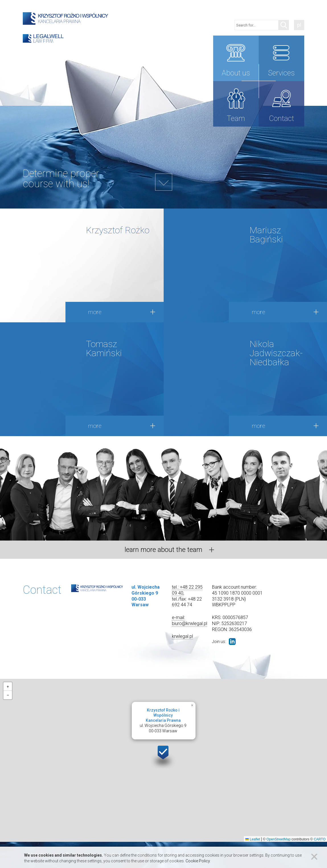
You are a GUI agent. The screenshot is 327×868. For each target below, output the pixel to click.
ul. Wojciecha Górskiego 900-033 (163, 721)
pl (299, 25)
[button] (164, 756)
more (95, 312)
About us (236, 73)
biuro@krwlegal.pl (190, 623)
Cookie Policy (198, 861)
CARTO (320, 839)
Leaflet (253, 839)
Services (281, 73)
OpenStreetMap (278, 839)
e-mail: (178, 618)
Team (236, 118)
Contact (281, 118)
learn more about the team (163, 550)
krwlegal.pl (182, 636)
